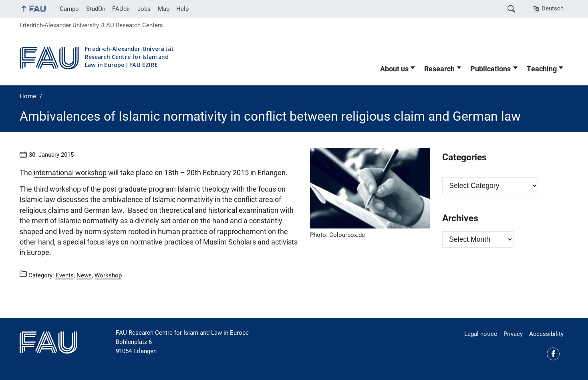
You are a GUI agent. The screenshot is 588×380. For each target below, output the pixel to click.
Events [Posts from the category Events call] (65, 275)
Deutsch (553, 8)
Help (182, 9)
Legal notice (481, 334)
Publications (490, 69)
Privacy (513, 334)
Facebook (553, 354)
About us (394, 69)
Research (439, 69)
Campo (69, 9)
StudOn (96, 9)
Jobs (144, 9)
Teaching (542, 69)
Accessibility (546, 334)
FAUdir (121, 9)
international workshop (70, 173)
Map (164, 9)
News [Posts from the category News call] (84, 275)
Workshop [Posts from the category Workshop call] (108, 275)
